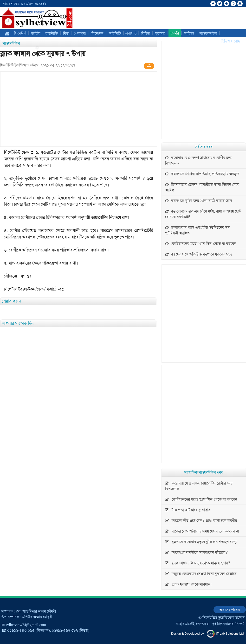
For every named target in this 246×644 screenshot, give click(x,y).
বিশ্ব (66, 33)
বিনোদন (97, 33)
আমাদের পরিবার (230, 610)
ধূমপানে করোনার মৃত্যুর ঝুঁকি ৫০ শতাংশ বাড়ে (201, 542)
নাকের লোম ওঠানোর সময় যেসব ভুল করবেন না (202, 531)
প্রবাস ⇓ (131, 33)
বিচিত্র (146, 33)
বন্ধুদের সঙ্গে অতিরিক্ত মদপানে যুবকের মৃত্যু (199, 254)
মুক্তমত (160, 33)
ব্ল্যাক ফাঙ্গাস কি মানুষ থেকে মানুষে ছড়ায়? (198, 563)
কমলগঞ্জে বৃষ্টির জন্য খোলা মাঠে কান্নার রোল (199, 201)
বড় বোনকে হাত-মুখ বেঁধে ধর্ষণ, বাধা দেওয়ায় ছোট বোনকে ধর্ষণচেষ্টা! (203, 214)
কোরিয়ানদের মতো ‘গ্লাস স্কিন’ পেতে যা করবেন (201, 244)
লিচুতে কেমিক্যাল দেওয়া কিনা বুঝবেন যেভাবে (201, 574)
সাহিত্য (189, 33)
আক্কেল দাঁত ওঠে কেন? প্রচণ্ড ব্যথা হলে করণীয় (201, 521)
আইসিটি (115, 33)
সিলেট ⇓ (20, 33)
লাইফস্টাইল (208, 33)
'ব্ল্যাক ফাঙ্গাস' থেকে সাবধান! (188, 584)
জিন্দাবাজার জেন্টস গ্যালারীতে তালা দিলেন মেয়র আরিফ (202, 187)
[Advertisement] (19, 118)
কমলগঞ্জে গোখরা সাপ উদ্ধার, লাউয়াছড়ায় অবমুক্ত (202, 174)
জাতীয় (36, 33)
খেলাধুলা (80, 33)
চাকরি (175, 33)
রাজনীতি (52, 33)
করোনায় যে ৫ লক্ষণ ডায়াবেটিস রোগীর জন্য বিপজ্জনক (198, 160)
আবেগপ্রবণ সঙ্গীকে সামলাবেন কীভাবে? (196, 552)
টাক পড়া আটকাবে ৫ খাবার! (188, 510)
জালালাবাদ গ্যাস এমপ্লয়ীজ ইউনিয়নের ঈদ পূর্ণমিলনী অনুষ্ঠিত (197, 230)
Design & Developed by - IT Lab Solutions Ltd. (208, 634)
